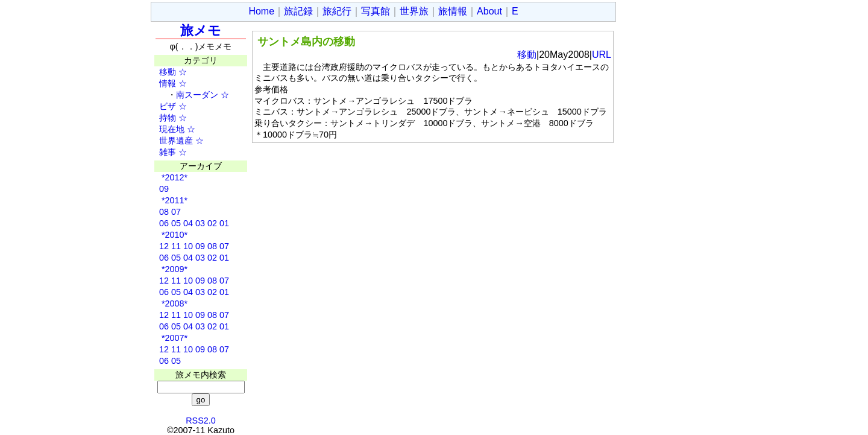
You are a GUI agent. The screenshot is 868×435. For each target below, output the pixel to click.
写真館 (376, 11)
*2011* (173, 200)
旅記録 (298, 11)
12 (164, 246)
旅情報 (453, 11)
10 (188, 246)
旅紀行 (337, 11)
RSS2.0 (201, 421)
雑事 (163, 152)
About (489, 11)
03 (200, 223)
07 (176, 212)
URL (602, 55)
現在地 (168, 129)
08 (164, 212)
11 (176, 246)
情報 (163, 83)
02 (212, 223)
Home (261, 11)
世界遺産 (172, 141)
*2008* (173, 303)
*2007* (173, 338)
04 (188, 223)
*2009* (173, 269)
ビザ (163, 106)
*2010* (173, 235)
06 (164, 223)
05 (176, 223)
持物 (163, 118)
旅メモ (201, 30)
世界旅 (414, 11)
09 (164, 189)
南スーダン (197, 95)
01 (224, 223)
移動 (163, 72)
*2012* (173, 177)
